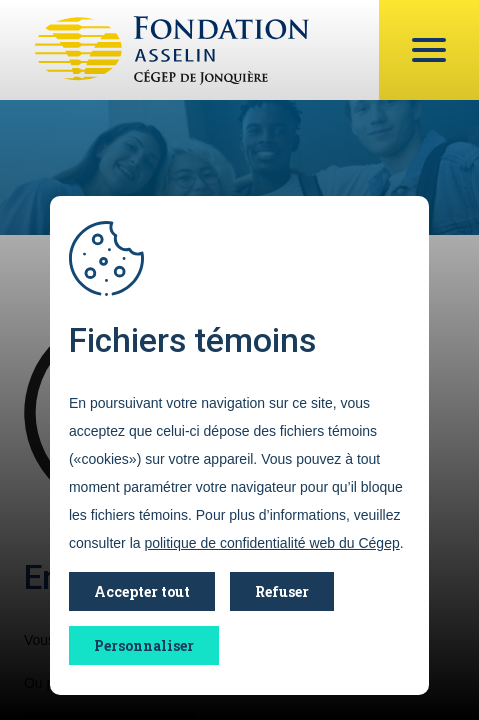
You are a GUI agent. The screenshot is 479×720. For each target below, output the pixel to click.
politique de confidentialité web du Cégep (271, 543)
